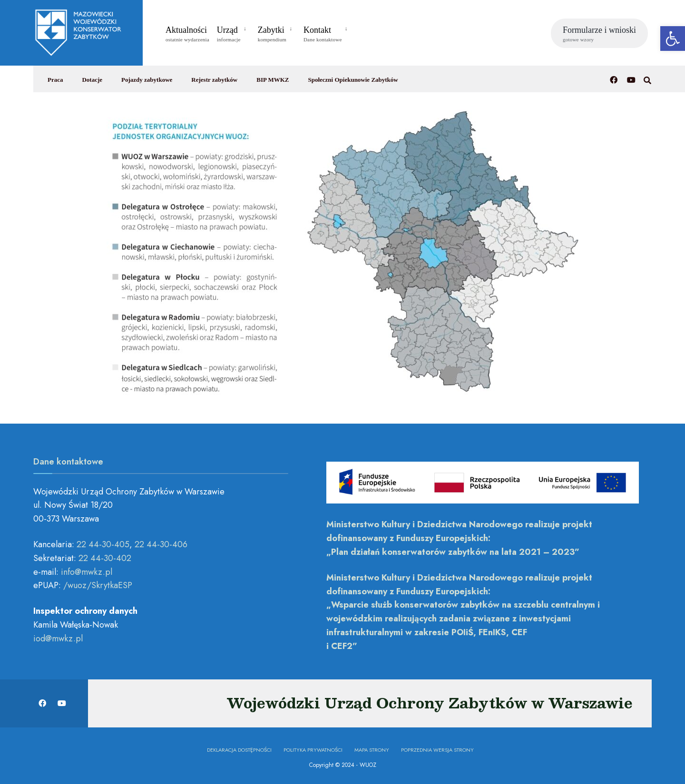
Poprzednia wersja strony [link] (437, 750)
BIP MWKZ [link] (273, 80)
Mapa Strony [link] (372, 750)
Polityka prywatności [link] (313, 750)
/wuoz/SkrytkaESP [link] (98, 585)
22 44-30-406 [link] (161, 544)
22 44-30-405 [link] (103, 544)
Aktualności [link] (187, 34)
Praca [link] (55, 80)
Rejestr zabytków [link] (214, 80)
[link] (673, 39)
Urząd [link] (229, 34)
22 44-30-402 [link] (105, 558)
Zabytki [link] (272, 34)
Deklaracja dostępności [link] (239, 750)
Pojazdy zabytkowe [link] (147, 80)
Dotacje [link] (92, 80)
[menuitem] (234, 32)
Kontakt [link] (323, 34)
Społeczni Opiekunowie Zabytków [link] (353, 80)
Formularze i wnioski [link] (599, 34)
